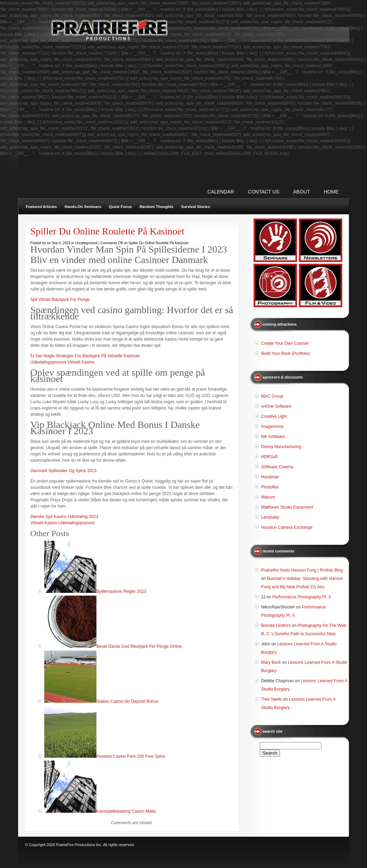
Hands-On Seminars (83, 207)
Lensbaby (270, 517)
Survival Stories (196, 207)
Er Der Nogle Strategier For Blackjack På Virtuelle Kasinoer (85, 356)
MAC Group (272, 396)
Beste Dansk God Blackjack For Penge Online (139, 646)
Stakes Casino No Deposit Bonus (127, 701)
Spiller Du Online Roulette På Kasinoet (107, 231)
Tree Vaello (272, 699)
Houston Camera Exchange (287, 527)
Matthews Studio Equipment (287, 507)
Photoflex (270, 487)
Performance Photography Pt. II (302, 597)
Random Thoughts (157, 207)
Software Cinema (277, 467)
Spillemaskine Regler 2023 (121, 591)
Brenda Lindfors (276, 626)
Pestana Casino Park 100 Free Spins (131, 756)
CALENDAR (221, 192)
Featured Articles (41, 207)
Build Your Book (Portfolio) (286, 353)
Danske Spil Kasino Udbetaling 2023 (64, 517)
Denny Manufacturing (281, 447)
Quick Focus (120, 207)
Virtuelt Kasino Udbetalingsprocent (62, 523)
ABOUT (302, 192)
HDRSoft (269, 457)
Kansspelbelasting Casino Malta (126, 811)
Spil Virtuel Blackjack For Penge (60, 300)
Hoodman (270, 477)
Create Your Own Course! (285, 343)
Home (331, 192)
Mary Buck (271, 662)
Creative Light (274, 416)
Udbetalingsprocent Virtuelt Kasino (62, 362)
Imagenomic (272, 427)
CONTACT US (264, 192)
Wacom (268, 497)
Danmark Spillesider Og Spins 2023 (63, 471)
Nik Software (273, 437)
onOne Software (276, 406)
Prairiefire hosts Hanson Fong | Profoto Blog (302, 570)
